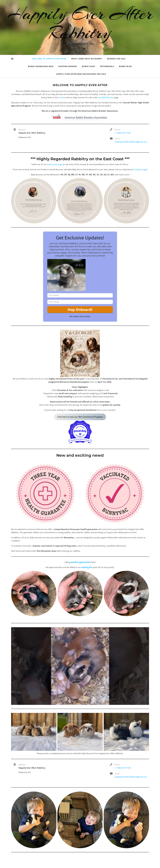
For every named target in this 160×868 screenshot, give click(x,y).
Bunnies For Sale (116, 59)
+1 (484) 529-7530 (123, 133)
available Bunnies (106, 97)
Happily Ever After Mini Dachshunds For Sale (81, 74)
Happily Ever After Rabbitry (80, 23)
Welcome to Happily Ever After (49, 59)
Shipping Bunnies (68, 66)
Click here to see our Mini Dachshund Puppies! (80, 417)
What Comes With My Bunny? (87, 59)
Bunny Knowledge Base (41, 66)
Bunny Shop (88, 66)
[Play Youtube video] (80, 666)
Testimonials (107, 66)
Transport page (140, 169)
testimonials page (55, 164)
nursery (62, 97)
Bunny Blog (125, 66)
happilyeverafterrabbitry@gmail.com (131, 142)
